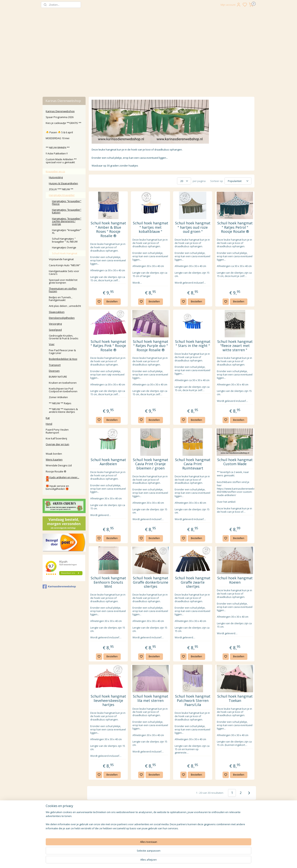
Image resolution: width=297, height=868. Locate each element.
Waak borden (54, 454)
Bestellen (112, 301)
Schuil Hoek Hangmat (65, 253)
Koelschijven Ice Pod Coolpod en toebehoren (63, 390)
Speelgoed (55, 330)
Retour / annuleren (106, 819)
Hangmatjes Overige (64, 247)
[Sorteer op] (238, 181)
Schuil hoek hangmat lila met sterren (150, 698)
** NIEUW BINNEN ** (58, 148)
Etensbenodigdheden (62, 318)
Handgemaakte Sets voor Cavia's (64, 272)
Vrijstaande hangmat (61, 259)
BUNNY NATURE (58, 377)
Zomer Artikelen (58, 397)
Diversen (54, 371)
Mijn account (231, 5)
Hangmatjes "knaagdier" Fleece (67, 202)
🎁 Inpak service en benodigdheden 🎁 (57, 487)
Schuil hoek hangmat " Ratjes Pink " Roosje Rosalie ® (108, 346)
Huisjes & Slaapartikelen (63, 183)
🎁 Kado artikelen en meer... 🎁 (62, 479)
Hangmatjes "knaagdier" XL (67, 231)
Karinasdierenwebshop (59, 587)
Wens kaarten (54, 460)
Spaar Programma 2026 (60, 117)
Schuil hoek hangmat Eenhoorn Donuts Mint (108, 582)
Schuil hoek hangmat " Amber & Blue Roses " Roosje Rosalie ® (108, 229)
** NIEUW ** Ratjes (60, 403)
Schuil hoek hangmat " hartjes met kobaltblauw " (150, 227)
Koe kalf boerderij (56, 438)
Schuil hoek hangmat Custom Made (235, 462)
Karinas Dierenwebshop (60, 111)
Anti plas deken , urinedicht (65, 306)
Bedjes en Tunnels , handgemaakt (60, 299)
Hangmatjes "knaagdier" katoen (67, 211)
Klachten (106, 824)
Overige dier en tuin (57, 444)
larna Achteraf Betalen (106, 828)
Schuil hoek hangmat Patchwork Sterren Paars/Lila (193, 701)
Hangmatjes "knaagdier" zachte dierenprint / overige (67, 221)
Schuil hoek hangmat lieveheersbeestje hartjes (108, 701)
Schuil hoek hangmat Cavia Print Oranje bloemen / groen (150, 464)
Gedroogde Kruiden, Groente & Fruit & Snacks (64, 337)
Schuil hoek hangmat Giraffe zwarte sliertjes (193, 582)
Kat (48, 418)
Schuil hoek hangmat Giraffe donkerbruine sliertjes (150, 582)
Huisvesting (56, 177)
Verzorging (55, 324)
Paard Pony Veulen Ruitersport (57, 431)
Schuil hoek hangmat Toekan (235, 698)
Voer (52, 344)
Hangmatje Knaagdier (62, 195)
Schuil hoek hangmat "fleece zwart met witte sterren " (235, 346)
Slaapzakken (57, 312)
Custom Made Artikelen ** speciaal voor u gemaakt (61, 161)
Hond (49, 424)
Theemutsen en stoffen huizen (63, 290)
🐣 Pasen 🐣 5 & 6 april (59, 132)
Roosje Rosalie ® (56, 471)
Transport (55, 365)
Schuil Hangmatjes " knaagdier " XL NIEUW (65, 240)
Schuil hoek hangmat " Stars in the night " (193, 344)
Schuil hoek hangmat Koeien (235, 580)
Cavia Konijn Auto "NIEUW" (65, 265)
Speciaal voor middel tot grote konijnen (63, 281)
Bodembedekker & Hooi (63, 359)
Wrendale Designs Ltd (59, 465)
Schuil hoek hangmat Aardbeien (108, 462)
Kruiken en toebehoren (63, 383)
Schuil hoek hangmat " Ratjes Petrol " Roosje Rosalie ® (235, 227)
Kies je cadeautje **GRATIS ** (64, 123)
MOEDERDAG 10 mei (58, 138)
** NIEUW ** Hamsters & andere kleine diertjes (63, 410)
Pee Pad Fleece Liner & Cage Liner (62, 352)
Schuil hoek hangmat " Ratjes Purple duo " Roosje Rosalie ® (150, 346)
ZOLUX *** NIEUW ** (61, 189)
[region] (123, 853)
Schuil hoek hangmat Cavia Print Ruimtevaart (193, 464)
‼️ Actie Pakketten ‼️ (57, 153)
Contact (106, 815)
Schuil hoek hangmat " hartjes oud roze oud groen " (193, 227)
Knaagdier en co (55, 171)
